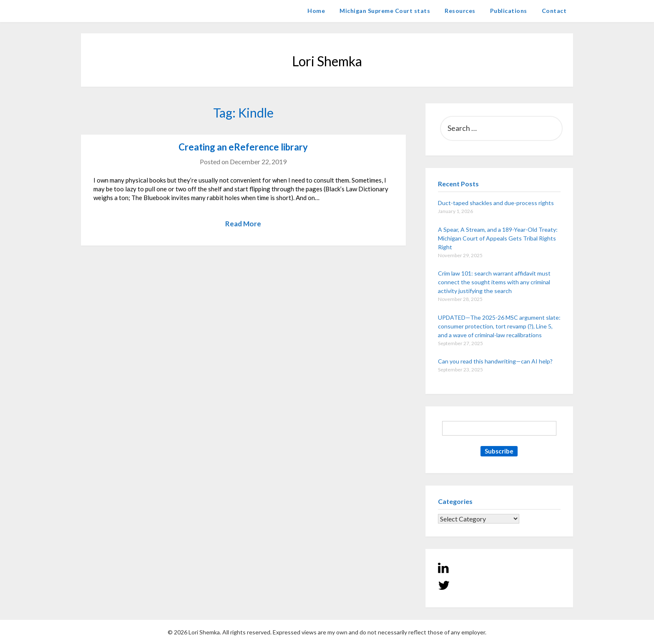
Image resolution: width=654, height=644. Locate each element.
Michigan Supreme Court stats (385, 11)
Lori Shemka (106, 11)
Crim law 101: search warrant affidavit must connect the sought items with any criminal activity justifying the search (494, 282)
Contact (554, 11)
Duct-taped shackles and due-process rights (496, 203)
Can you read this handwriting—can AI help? (495, 361)
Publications (509, 11)
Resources (460, 11)
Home (316, 11)
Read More (243, 224)
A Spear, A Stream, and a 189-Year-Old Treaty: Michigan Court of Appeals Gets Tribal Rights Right (498, 238)
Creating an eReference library (243, 147)
